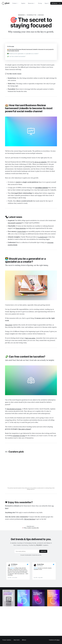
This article (9, 325)
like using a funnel (25, 430)
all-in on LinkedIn (41, 163)
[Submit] (43, 554)
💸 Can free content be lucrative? (17, 57)
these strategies (21, 229)
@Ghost (24, 640)
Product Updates (7, 640)
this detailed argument (14, 409)
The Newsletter (31, 15)
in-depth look (43, 238)
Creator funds (21, 232)
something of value (19, 436)
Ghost (58, 640)
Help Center (17, 640)
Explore (23, 3)
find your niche (30, 339)
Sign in (47, 3)
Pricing (40, 3)
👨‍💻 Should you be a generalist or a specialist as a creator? (24, 54)
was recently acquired (15, 223)
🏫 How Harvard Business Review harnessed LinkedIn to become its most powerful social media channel (29, 50)
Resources (21, 15)
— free (56, 3)
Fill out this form (30, 520)
